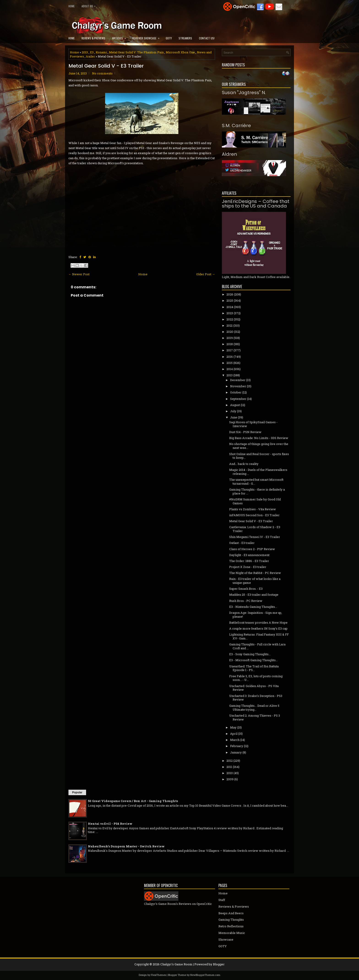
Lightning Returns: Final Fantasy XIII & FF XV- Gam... (259, 636)
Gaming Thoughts (231, 920)
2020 (230, 332)
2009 (230, 779)
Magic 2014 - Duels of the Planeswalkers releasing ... (258, 472)
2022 (230, 319)
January (236, 752)
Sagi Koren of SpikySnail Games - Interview (253, 424)
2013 (85, 52)
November (238, 386)
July (233, 411)
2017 (230, 350)
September (238, 399)
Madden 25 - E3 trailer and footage (254, 595)
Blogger (219, 964)
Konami (101, 52)
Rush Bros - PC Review (246, 601)
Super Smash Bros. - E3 (246, 589)
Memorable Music (232, 933)
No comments (102, 73)
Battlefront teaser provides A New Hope (258, 622)
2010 (230, 773)
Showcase (226, 939)
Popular (77, 792)
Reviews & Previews (93, 38)
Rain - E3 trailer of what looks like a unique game (255, 581)
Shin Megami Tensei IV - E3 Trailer (255, 537)
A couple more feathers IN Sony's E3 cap (258, 628)
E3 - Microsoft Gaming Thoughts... (253, 660)
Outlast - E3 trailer (242, 543)
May (233, 727)
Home (72, 6)
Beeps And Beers (231, 913)
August (235, 405)
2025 (230, 300)
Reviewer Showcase (147, 37)
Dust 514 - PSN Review (245, 432)
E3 (92, 52)
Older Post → (206, 274)
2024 (230, 307)
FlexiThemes (158, 975)
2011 (229, 767)
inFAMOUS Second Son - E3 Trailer (254, 515)
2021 (230, 325)
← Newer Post (79, 274)
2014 (230, 369)
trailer (91, 56)
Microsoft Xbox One (180, 52)
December (238, 380)
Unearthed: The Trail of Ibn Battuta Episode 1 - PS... (254, 668)
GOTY (169, 38)
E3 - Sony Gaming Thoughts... (250, 654)
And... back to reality (244, 464)
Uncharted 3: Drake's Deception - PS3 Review (256, 698)
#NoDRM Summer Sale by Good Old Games (255, 501)
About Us (90, 5)
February (237, 746)
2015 (230, 363)
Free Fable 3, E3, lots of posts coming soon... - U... (256, 678)
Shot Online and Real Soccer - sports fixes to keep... (259, 456)
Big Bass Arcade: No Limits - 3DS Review (259, 438)
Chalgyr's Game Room (176, 964)
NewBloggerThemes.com (205, 975)
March (235, 740)
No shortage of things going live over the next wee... (259, 446)
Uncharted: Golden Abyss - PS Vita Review (254, 688)
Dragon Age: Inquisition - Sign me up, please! (256, 615)
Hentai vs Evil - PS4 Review (110, 824)
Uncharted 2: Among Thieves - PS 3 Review (255, 717)
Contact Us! (207, 38)
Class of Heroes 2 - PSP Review (252, 549)
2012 (230, 761)
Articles (121, 37)
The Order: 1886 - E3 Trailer (249, 561)
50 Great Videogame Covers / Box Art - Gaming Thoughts (133, 801)
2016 (230, 357)
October (236, 392)
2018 (230, 344)
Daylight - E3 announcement (249, 555)
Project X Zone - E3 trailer (248, 567)
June (234, 417)
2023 (230, 313)
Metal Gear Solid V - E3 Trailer (106, 66)
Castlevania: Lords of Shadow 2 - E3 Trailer (255, 529)
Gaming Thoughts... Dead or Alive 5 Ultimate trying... (254, 708)
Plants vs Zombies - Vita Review (253, 509)
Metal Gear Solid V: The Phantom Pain (136, 52)
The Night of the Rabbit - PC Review (255, 573)
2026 (230, 294)
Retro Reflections (231, 926)
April (234, 734)
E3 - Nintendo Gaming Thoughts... (253, 607)
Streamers (185, 38)
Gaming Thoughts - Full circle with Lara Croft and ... (257, 646)
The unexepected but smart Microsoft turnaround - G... (256, 482)
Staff (222, 900)
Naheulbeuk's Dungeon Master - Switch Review (126, 846)
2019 (230, 338)
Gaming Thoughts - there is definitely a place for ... (257, 491)
